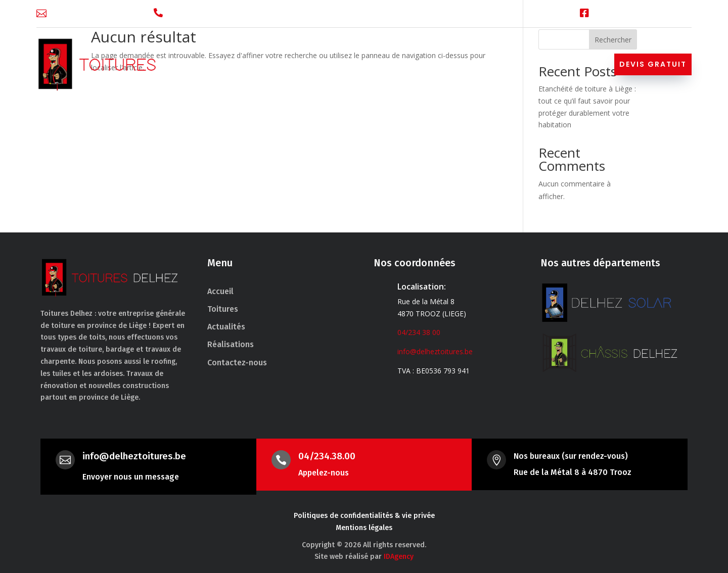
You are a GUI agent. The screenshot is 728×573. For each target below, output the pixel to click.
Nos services (362, 66)
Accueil (266, 66)
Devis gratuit (653, 64)
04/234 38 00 (195, 14)
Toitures (309, 66)
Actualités (430, 66)
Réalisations (488, 66)
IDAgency (399, 557)
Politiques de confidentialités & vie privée (364, 516)
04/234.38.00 (327, 456)
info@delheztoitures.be (96, 14)
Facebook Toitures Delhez (644, 14)
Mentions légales (364, 528)
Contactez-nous (559, 66)
